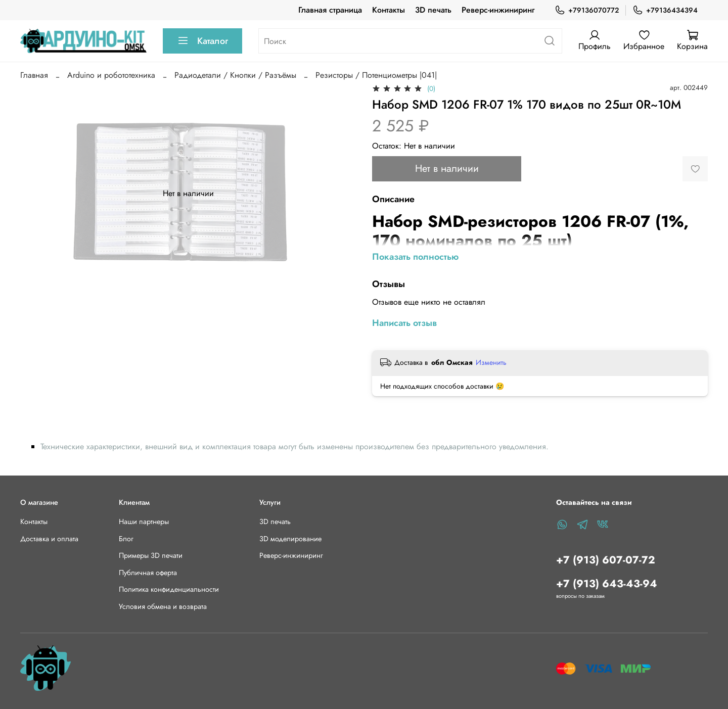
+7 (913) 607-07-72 (606, 560)
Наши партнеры (144, 522)
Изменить (491, 362)
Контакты (389, 10)
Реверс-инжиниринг (498, 10)
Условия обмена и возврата (163, 606)
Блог (126, 539)
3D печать (433, 10)
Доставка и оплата (49, 539)
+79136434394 (665, 10)
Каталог (202, 41)
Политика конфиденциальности (169, 589)
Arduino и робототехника (111, 75)
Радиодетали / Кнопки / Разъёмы (235, 75)
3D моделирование (290, 539)
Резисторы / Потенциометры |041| (376, 75)
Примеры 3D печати (151, 555)
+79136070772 (587, 10)
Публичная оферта (148, 573)
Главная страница (330, 10)
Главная (34, 75)
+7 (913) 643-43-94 (607, 584)
